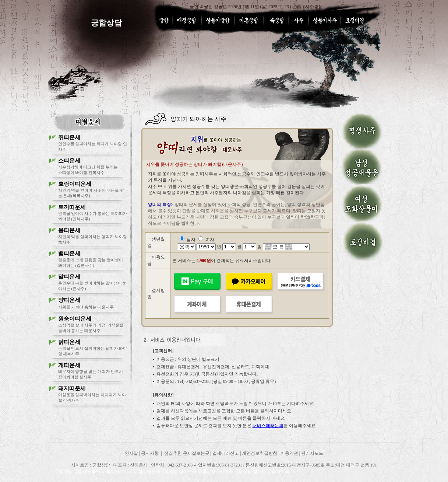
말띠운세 (69, 277)
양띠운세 (69, 300)
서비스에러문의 (268, 426)
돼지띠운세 (72, 388)
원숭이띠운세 (75, 319)
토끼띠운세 (72, 207)
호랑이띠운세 (75, 184)
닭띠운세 (69, 342)
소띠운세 (69, 161)
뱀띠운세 (69, 254)
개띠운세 (69, 365)
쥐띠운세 (69, 137)
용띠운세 (69, 230)
